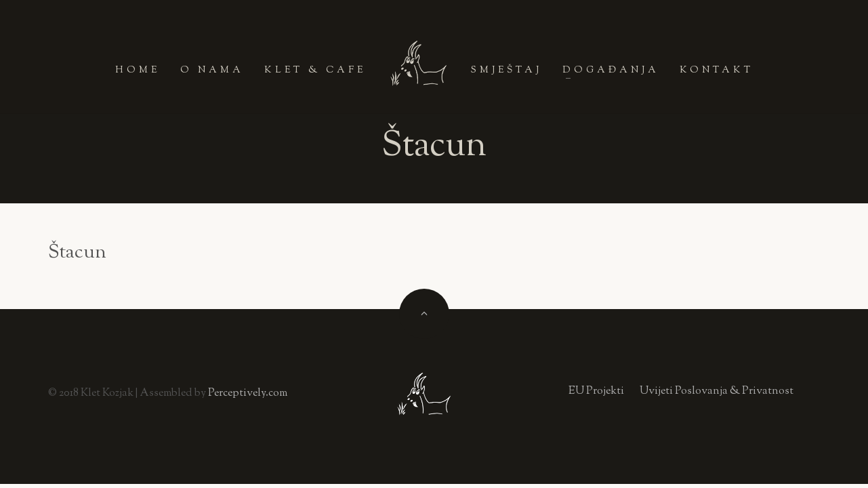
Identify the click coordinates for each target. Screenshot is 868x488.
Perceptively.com (248, 393)
